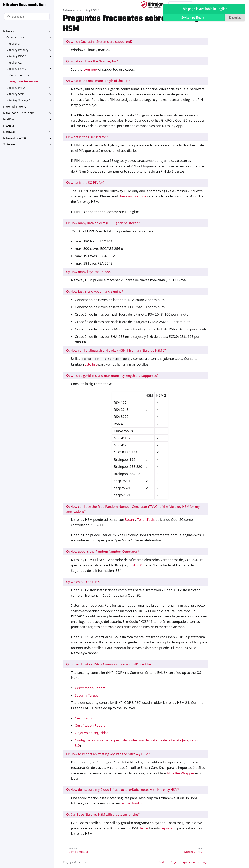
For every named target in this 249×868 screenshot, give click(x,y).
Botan (129, 520)
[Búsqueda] (27, 17)
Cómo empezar (19, 75)
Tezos (144, 828)
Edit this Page (168, 862)
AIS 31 (138, 565)
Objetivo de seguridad (92, 733)
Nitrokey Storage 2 (18, 100)
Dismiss (235, 18)
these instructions (132, 196)
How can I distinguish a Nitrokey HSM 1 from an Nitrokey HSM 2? (116, 350)
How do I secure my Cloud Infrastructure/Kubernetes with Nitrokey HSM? (123, 790)
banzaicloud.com (134, 803)
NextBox (9, 119)
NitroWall (9, 132)
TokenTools (146, 520)
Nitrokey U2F (15, 62)
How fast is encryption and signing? (95, 291)
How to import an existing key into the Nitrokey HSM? (108, 754)
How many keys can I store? (89, 272)
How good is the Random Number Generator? (103, 552)
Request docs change (194, 862)
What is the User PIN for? (87, 137)
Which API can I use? (83, 582)
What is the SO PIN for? (85, 183)
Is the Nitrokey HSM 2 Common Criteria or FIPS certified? (110, 664)
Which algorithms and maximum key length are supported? (112, 376)
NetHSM (9, 125)
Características (16, 37)
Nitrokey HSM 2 (16, 69)
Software (9, 144)
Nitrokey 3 (13, 44)
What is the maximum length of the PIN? (98, 81)
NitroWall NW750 (14, 138)
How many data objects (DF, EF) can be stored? (103, 223)
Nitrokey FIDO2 (16, 56)
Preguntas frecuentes (24, 81)
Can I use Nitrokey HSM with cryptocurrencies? (103, 814)
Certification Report (90, 688)
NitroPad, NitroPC (15, 107)
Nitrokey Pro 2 (16, 88)
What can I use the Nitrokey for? (92, 61)
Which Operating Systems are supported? (99, 42)
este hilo (91, 364)
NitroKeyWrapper (181, 773)
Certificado (83, 718)
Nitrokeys (9, 31)
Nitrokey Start (15, 94)
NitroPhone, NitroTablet (19, 113)
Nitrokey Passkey (17, 50)
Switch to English (194, 18)
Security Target (86, 695)
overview (90, 69)
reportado (169, 828)
